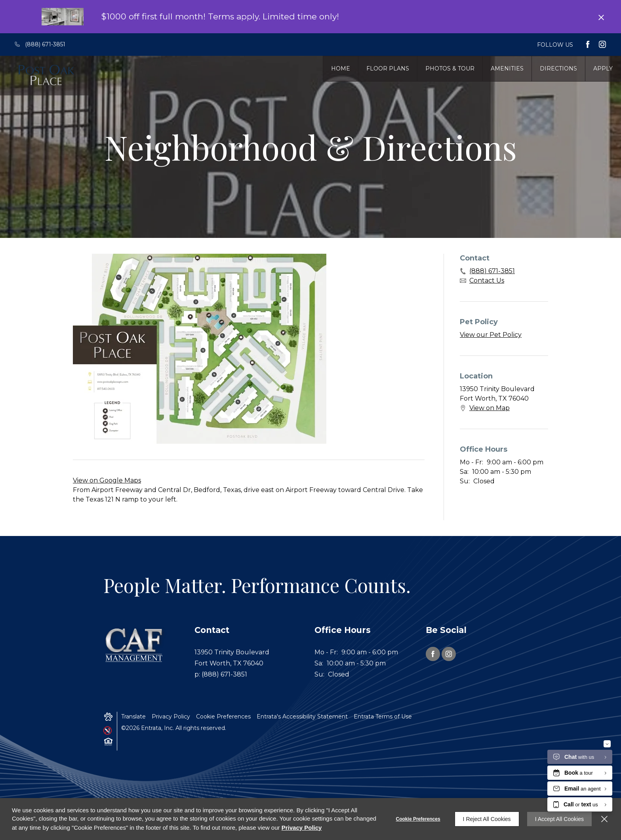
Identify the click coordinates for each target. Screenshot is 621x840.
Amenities (507, 68)
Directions (558, 68)
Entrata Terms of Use (383, 716)
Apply (603, 68)
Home (341, 68)
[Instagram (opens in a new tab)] (602, 44)
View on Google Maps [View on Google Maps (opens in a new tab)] (107, 480)
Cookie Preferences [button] (223, 716)
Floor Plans (388, 68)
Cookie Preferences (418, 819)
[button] (108, 716)
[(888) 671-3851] (45, 44)
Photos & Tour (450, 68)
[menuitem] (341, 69)
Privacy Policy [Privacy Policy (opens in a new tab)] (171, 716)
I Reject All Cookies (487, 819)
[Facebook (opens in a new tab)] (588, 44)
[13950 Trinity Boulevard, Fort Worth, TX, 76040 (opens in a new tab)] (240, 658)
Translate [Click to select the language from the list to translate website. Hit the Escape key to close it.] (133, 716)
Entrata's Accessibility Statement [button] (302, 716)
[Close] (604, 819)
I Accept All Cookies (559, 819)
